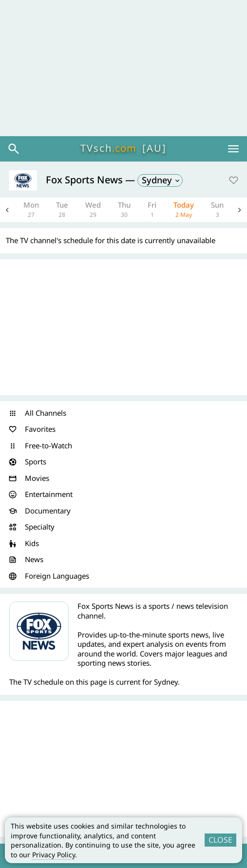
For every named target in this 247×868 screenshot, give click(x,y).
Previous (7, 210)
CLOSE (220, 840)
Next (240, 210)
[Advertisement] (123, 68)
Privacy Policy (54, 855)
